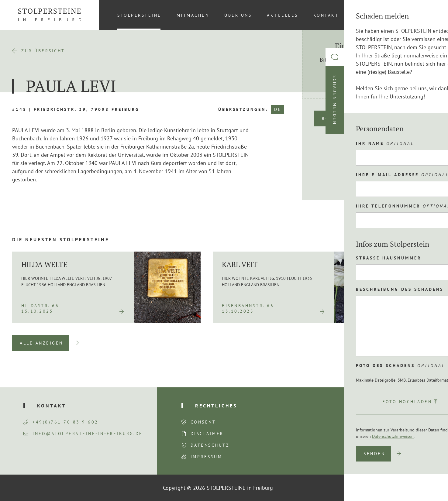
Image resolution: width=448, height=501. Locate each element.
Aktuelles (283, 15)
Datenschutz (210, 445)
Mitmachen (193, 15)
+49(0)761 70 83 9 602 (61, 422)
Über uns (238, 15)
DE (278, 109)
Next (427, 343)
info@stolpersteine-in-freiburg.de (83, 434)
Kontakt (326, 15)
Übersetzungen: (243, 109)
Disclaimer (207, 434)
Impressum (207, 457)
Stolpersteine (139, 15)
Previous (395, 343)
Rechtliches (216, 406)
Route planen (343, 118)
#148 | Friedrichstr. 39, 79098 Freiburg (76, 109)
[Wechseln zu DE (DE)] (426, 15)
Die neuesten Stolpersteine (61, 239)
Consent (203, 422)
